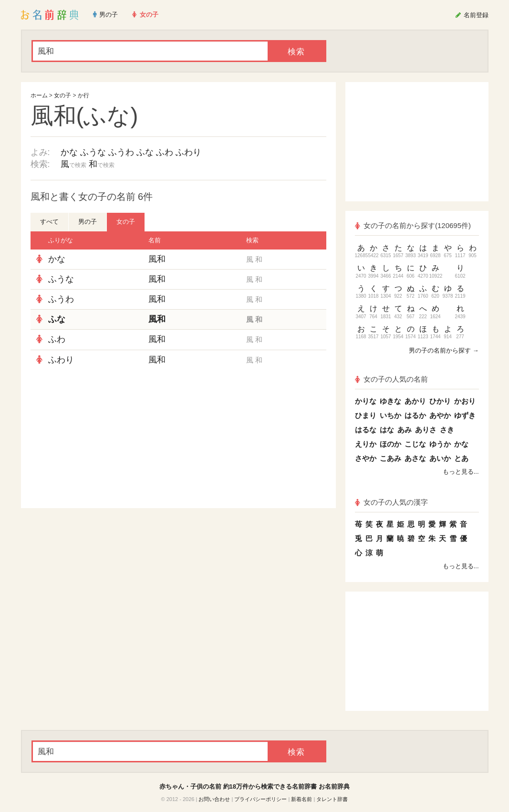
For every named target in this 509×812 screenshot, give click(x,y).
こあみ (390, 458)
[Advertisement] (102, 439)
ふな (145, 152)
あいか (440, 458)
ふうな (93, 152)
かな (69, 152)
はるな (366, 430)
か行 (83, 95)
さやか (366, 458)
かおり (465, 401)
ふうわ (121, 152)
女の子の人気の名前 (392, 379)
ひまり (366, 415)
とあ (461, 458)
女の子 (62, 95)
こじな (415, 444)
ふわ (165, 152)
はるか (415, 415)
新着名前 (301, 799)
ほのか (390, 444)
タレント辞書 (332, 799)
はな (387, 430)
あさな (415, 458)
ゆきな (390, 401)
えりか (366, 444)
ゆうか (440, 444)
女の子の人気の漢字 (392, 502)
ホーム (39, 95)
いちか (390, 415)
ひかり (440, 401)
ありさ (426, 430)
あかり (415, 401)
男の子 (88, 222)
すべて (49, 222)
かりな (366, 401)
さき (447, 430)
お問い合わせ (214, 799)
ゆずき (465, 415)
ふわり (188, 152)
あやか (440, 415)
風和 (157, 259)
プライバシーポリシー (260, 799)
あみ (405, 430)
